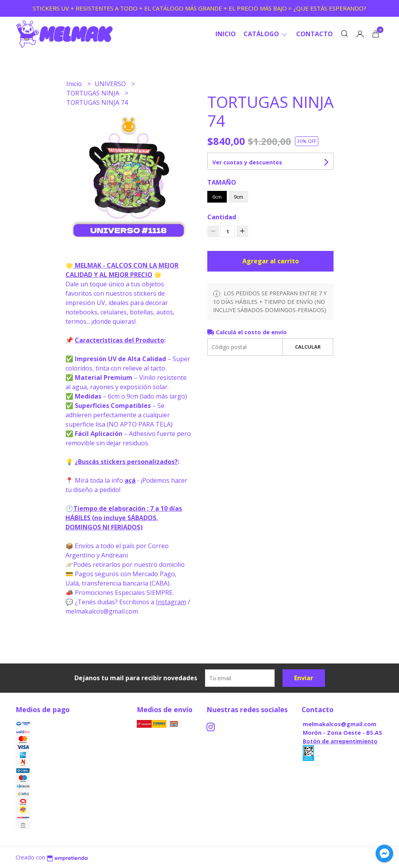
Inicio (226, 34)
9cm (238, 197)
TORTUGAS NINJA (94, 93)
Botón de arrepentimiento (340, 741)
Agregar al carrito (271, 261)
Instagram (171, 602)
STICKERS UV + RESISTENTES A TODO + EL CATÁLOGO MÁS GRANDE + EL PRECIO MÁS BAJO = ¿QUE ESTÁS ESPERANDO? (199, 8)
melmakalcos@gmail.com (340, 724)
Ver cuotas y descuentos (247, 162)
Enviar (304, 678)
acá (130, 480)
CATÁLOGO (266, 34)
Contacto (314, 34)
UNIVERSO (111, 84)
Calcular (308, 347)
